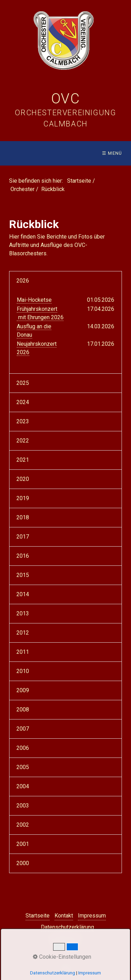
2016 (23, 556)
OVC (66, 99)
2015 (23, 575)
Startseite (79, 181)
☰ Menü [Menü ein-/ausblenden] (112, 153)
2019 (23, 498)
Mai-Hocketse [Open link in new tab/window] (34, 300)
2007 (23, 729)
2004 (23, 786)
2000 (23, 863)
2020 (23, 479)
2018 (23, 517)
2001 (23, 844)
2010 (23, 671)
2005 (23, 767)
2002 (23, 825)
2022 (23, 441)
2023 (23, 421)
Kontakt (64, 916)
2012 (23, 633)
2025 (23, 383)
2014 (23, 594)
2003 (23, 806)
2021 (23, 460)
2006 (23, 748)
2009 (23, 690)
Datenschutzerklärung (67, 927)
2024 (23, 402)
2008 (23, 710)
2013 (23, 613)
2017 (23, 537)
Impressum (92, 916)
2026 (23, 281)
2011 (23, 652)
